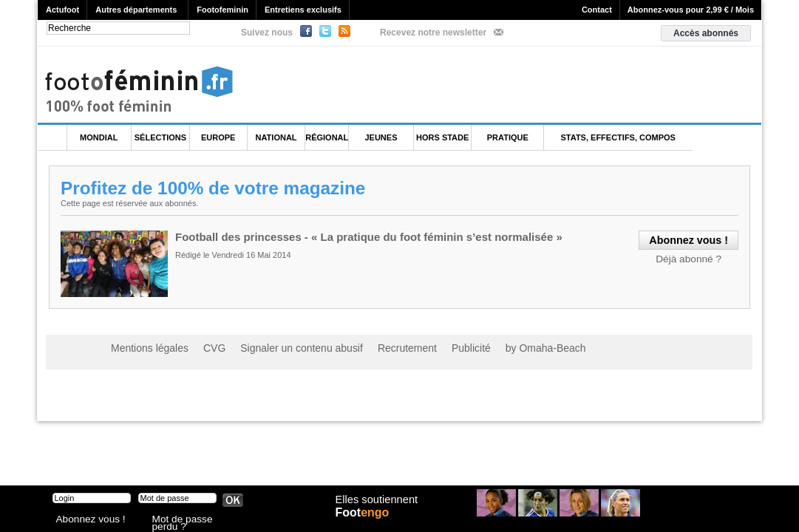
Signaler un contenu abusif (279, 347)
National (276, 137)
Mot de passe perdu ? (191, 521)
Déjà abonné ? (693, 257)
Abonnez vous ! (84, 521)
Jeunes (381, 137)
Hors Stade (442, 137)
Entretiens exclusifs (303, 10)
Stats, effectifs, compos (618, 137)
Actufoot (62, 10)
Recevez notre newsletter (433, 33)
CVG (202, 347)
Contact (597, 10)
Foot (366, 522)
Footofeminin (222, 10)
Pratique (508, 137)
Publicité (428, 347)
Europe (218, 137)
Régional (327, 137)
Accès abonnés (706, 33)
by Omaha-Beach (494, 347)
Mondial (99, 137)
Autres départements (136, 10)
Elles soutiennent (375, 508)
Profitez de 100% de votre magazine (217, 188)
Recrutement (371, 347)
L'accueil (52, 138)
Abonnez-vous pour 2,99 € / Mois (691, 10)
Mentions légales (144, 347)
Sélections (160, 137)
